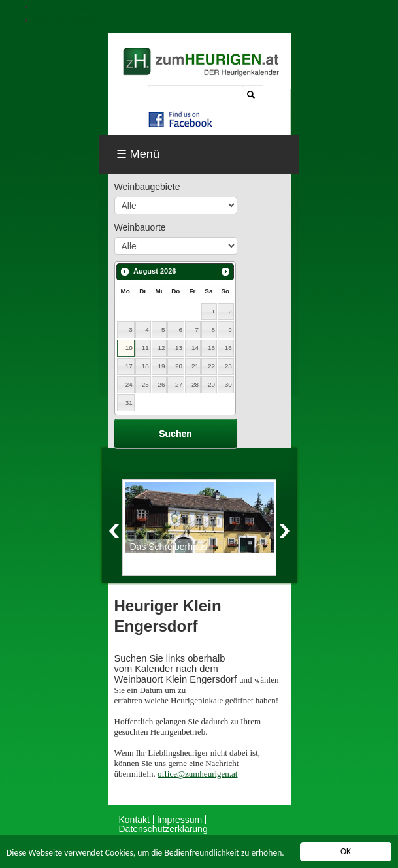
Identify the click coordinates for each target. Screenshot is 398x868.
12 (162, 348)
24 (129, 384)
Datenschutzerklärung (163, 829)
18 (145, 366)
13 (179, 348)
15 (211, 348)
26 (162, 384)
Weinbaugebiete (147, 187)
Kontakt (134, 820)
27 (179, 384)
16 (228, 348)
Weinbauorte (140, 227)
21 (195, 366)
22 (211, 366)
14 (195, 348)
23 (228, 366)
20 (179, 366)
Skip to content (65, 20)
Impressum (179, 820)
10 (129, 348)
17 (129, 366)
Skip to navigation (71, 7)
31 (129, 403)
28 (195, 384)
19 (162, 366)
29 (211, 384)
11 (145, 348)
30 (228, 384)
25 (145, 384)
